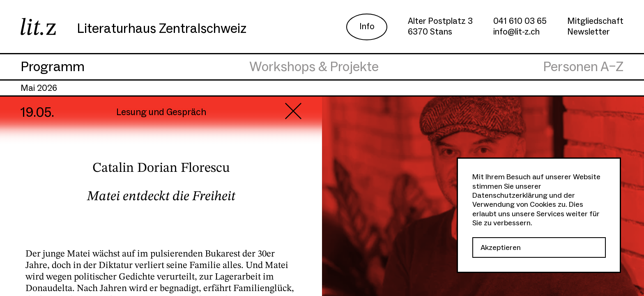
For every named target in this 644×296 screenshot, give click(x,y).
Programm (53, 67)
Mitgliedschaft (595, 21)
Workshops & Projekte (314, 67)
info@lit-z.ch (516, 32)
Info (367, 27)
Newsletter (589, 32)
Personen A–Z (583, 67)
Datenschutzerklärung (510, 195)
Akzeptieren (501, 248)
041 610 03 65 (520, 21)
